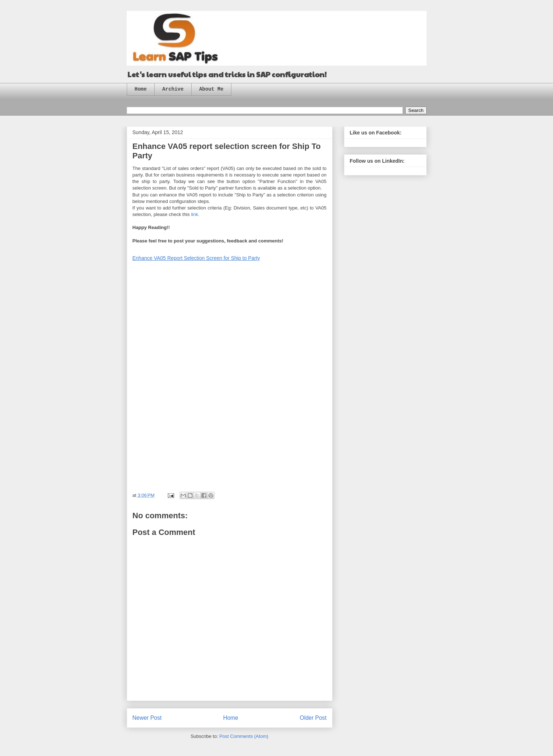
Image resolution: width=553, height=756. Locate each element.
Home (141, 89)
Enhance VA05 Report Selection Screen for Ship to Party (196, 258)
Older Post (313, 718)
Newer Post (147, 718)
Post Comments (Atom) (244, 736)
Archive (173, 89)
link (194, 214)
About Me (211, 89)
